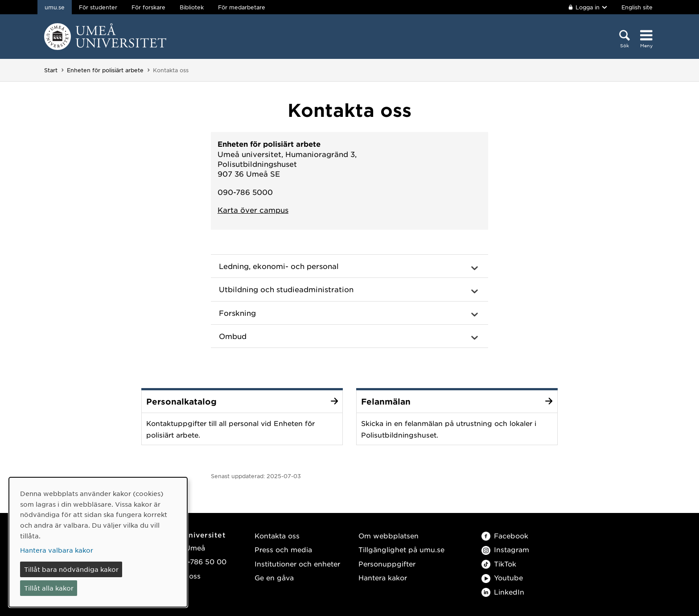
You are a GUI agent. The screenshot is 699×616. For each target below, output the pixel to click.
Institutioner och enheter (297, 564)
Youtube (502, 577)
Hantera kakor (383, 577)
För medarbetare (242, 7)
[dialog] (98, 542)
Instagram (505, 549)
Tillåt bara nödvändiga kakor (71, 569)
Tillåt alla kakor (49, 588)
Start (51, 70)
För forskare (148, 7)
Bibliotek (192, 7)
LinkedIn (503, 592)
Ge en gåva (274, 577)
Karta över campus (253, 210)
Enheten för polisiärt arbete (105, 70)
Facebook (505, 535)
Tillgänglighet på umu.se (401, 549)
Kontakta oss (277, 535)
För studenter (98, 7)
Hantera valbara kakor (57, 550)
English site (637, 7)
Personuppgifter (387, 564)
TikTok (499, 564)
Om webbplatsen (389, 535)
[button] (349, 266)
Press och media (283, 549)
